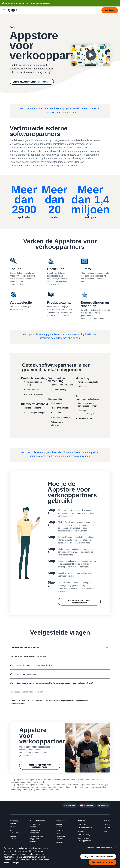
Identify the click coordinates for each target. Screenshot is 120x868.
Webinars (82, 831)
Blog (105, 831)
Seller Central (83, 824)
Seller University (84, 835)
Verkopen (13, 827)
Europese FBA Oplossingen (35, 832)
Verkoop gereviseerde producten (60, 836)
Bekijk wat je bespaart (43, 3)
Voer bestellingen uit (38, 821)
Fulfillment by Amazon (35, 826)
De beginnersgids (15, 832)
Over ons (107, 821)
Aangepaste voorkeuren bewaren (98, 856)
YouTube (107, 828)
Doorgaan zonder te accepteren (99, 847)
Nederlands (71, 805)
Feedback (104, 805)
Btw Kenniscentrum (85, 828)
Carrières (107, 824)
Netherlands (89, 805)
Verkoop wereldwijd (59, 826)
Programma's (61, 821)
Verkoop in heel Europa (14, 838)
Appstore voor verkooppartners (84, 839)
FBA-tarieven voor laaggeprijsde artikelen (36, 839)
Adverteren (60, 830)
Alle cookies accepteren (102, 862)
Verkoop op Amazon (14, 822)
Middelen (81, 821)
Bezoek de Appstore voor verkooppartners (32, 82)
